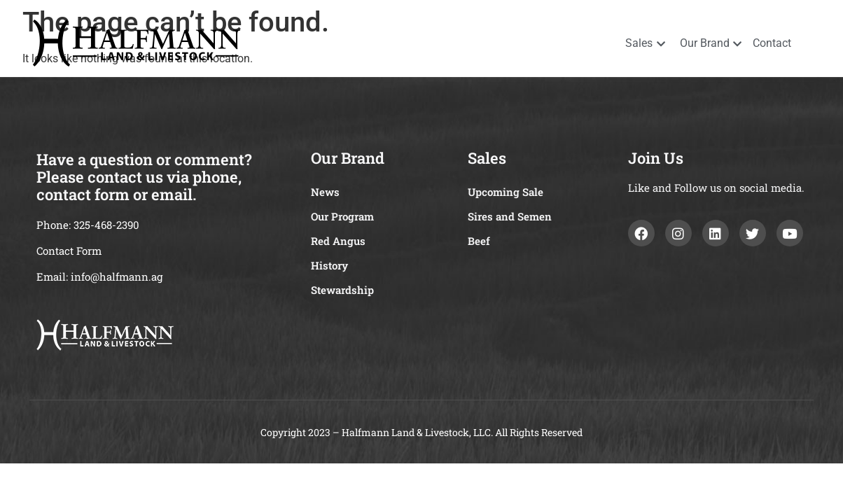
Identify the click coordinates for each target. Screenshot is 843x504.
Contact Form (69, 251)
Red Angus (338, 241)
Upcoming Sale (506, 192)
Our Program (342, 216)
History (329, 265)
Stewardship (342, 290)
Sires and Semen (510, 216)
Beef (479, 241)
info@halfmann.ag (117, 276)
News (325, 192)
